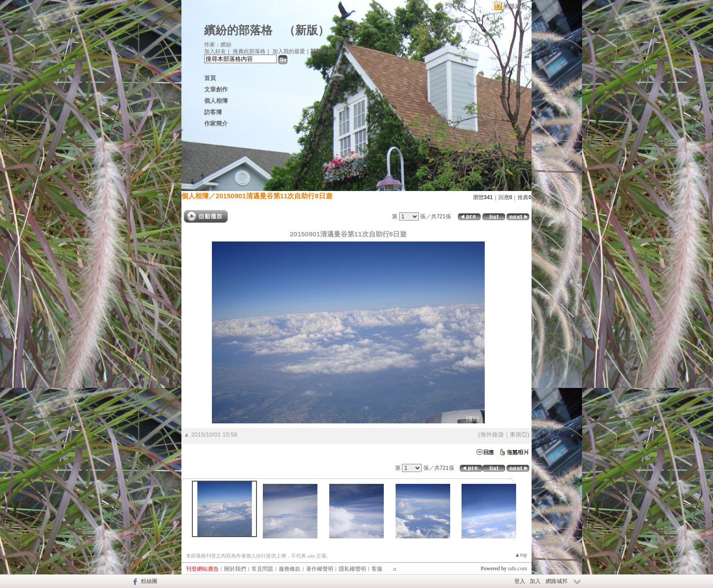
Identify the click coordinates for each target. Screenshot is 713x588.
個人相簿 (216, 101)
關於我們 (235, 569)
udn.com (517, 568)
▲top (521, 555)
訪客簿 (213, 112)
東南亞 (519, 435)
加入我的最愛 (289, 51)
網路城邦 (515, 6)
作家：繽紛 (218, 45)
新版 (306, 30)
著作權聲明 (320, 569)
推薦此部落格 (249, 51)
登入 (520, 581)
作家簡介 (216, 123)
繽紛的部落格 (238, 30)
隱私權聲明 (352, 569)
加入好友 (215, 51)
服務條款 (290, 569)
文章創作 (216, 89)
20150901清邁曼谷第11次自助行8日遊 (274, 196)
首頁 (210, 78)
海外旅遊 (492, 435)
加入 (535, 581)
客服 (377, 569)
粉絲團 (149, 581)
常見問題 (262, 569)
